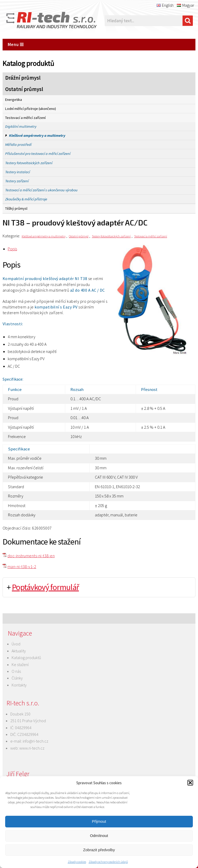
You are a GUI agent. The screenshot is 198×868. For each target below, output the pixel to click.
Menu (16, 44)
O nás (16, 671)
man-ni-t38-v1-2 (22, 567)
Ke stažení (20, 665)
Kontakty (19, 685)
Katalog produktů (26, 658)
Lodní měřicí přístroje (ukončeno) (31, 109)
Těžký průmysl (16, 208)
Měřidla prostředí (18, 145)
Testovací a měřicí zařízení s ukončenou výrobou (41, 190)
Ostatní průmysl (24, 89)
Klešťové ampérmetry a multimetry (37, 135)
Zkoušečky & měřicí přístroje (26, 199)
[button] (190, 783)
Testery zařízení (17, 181)
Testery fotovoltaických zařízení (29, 163)
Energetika (14, 100)
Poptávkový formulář (45, 587)
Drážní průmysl (23, 78)
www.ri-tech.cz (32, 748)
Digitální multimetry (21, 126)
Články (17, 678)
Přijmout (99, 821)
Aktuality (19, 651)
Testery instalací (18, 172)
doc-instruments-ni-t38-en (31, 556)
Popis (12, 249)
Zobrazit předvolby (99, 850)
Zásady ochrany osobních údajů (108, 862)
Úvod (16, 644)
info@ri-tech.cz (35, 741)
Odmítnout (99, 836)
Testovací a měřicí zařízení (25, 118)
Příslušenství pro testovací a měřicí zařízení (38, 154)
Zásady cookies (77, 862)
